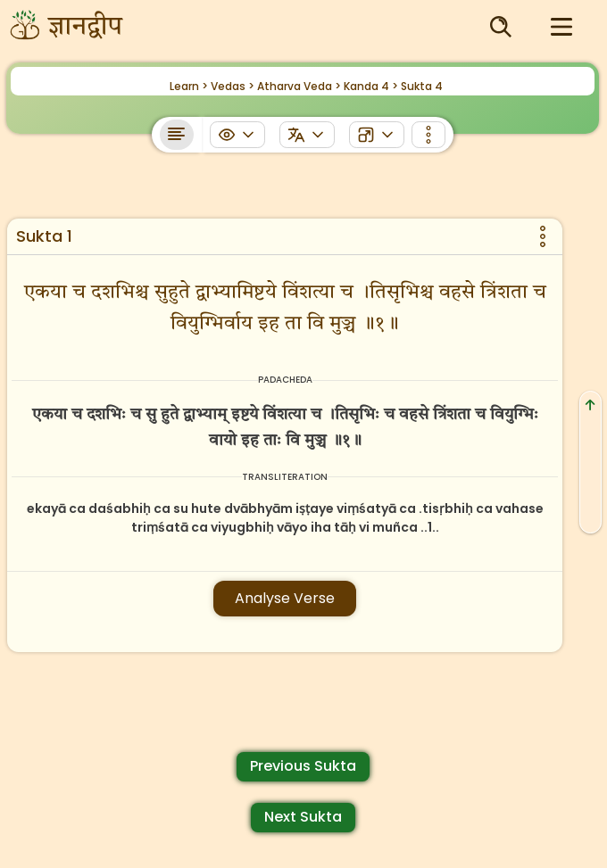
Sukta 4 (422, 86)
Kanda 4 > (371, 86)
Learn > (189, 86)
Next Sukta (303, 817)
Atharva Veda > (299, 86)
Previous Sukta (303, 766)
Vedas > (233, 86)
